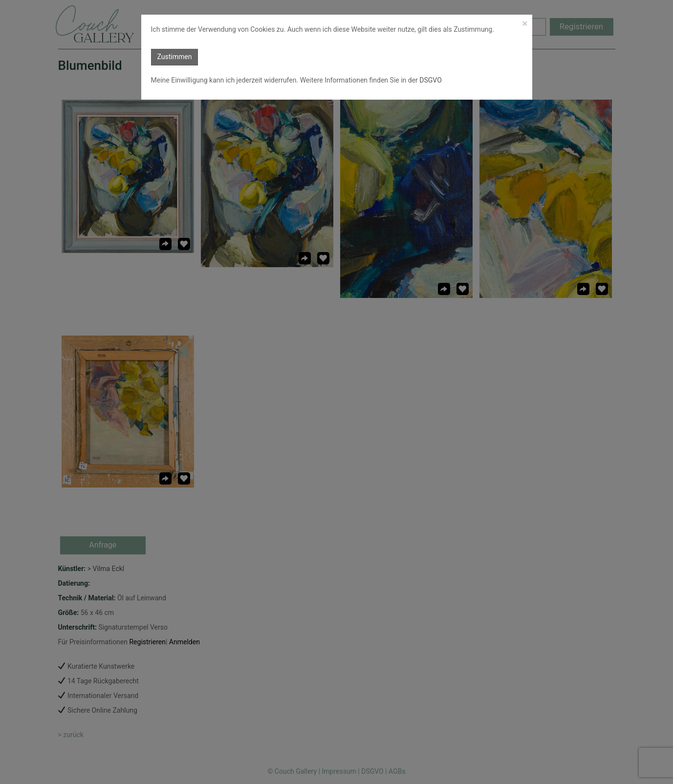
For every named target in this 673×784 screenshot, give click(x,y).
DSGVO (430, 80)
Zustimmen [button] (175, 57)
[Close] (525, 24)
